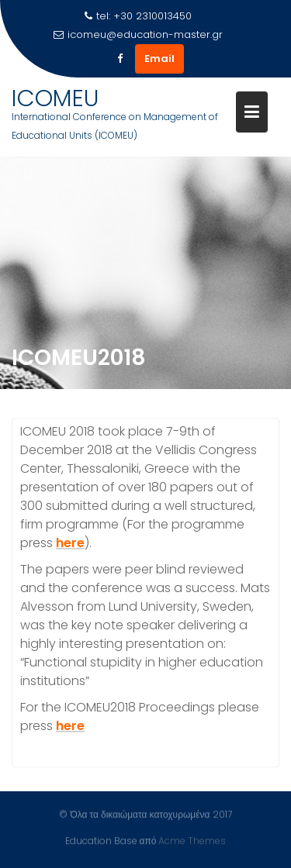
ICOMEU (55, 98)
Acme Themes (192, 840)
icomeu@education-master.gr (138, 34)
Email (159, 59)
